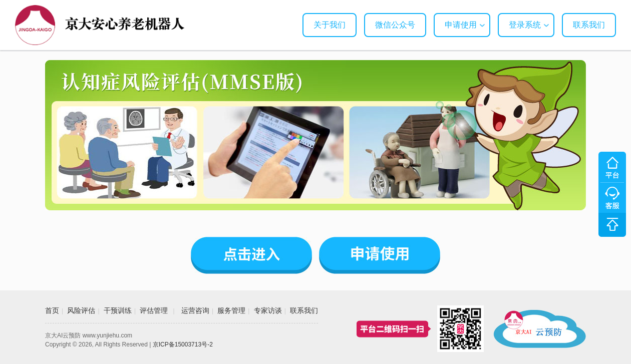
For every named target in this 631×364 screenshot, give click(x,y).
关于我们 (330, 25)
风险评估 (81, 310)
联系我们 (589, 25)
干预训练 (118, 310)
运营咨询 (195, 310)
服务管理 (231, 310)
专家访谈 (268, 310)
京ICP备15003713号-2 (183, 344)
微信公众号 (395, 25)
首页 (52, 310)
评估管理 (154, 310)
